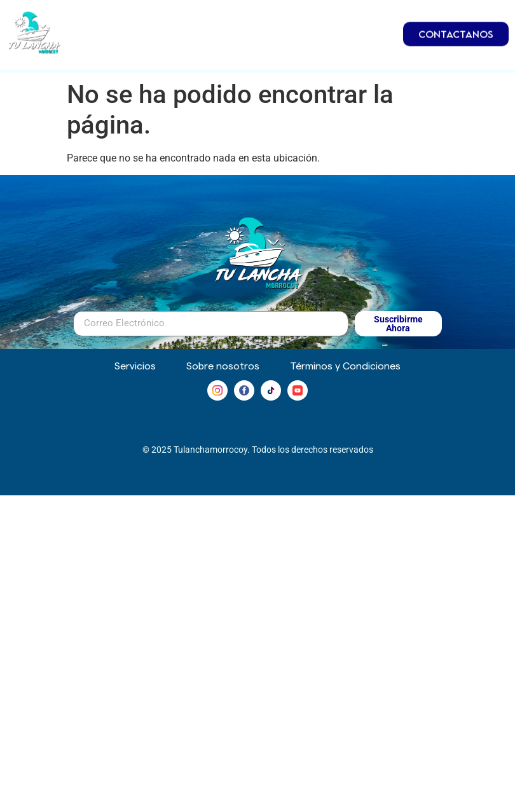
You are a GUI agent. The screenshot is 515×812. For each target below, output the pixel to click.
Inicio (134, 16)
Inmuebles (327, 16)
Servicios (339, 45)
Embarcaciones (220, 16)
